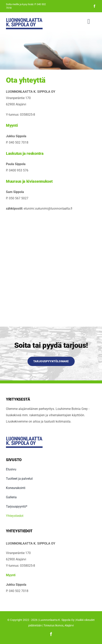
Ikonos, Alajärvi (64, 625)
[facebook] (94, 6)
